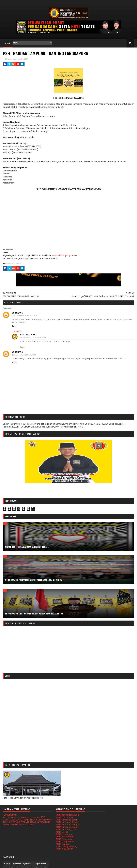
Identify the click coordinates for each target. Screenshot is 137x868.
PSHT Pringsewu (56, 839)
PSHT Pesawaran (56, 834)
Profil (113, 825)
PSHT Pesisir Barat (57, 837)
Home (8, 43)
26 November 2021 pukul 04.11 (25, 355)
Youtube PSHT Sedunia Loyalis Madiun (112, 856)
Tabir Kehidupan (102, 834)
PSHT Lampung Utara (59, 830)
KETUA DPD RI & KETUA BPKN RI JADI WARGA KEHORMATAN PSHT (34, 613)
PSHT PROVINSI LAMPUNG (29, 864)
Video (111, 839)
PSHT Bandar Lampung (59, 815)
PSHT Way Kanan (57, 849)
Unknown (17, 313)
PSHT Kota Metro (56, 817)
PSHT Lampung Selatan (60, 822)
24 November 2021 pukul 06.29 (34, 338)
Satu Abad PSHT (102, 830)
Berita (98, 816)
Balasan (17, 331)
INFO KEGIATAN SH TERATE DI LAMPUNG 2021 (21, 819)
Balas (14, 326)
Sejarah (116, 830)
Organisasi (116, 821)
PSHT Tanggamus (57, 842)
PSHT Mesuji (54, 832)
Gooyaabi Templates (99, 864)
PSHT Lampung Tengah (60, 825)
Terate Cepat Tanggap (105, 854)
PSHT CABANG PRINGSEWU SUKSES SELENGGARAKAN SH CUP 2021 (35, 580)
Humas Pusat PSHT (103, 851)
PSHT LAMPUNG (28, 335)
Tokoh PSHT (100, 839)
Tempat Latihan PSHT (13, 263)
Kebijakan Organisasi (113, 816)
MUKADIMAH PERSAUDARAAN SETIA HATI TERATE (27, 547)
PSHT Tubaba (55, 844)
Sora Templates (81, 864)
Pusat (121, 825)
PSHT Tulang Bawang (59, 846)
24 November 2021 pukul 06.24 (25, 316)
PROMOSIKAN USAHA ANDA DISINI (18, 830)
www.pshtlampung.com (63, 255)
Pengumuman (101, 825)
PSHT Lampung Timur (59, 827)
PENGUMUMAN (10, 815)
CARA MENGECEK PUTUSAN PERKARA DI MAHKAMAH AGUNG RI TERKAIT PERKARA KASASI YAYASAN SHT (22, 825)
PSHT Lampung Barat (59, 820)
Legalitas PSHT (101, 821)
